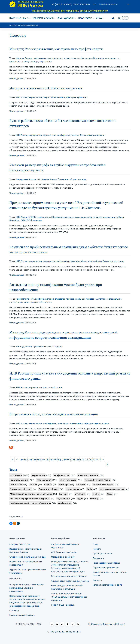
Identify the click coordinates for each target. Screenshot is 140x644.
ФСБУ (89, 489)
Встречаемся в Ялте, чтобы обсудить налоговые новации (54, 414)
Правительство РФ (25, 299)
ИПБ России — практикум (64, 552)
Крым (66, 423)
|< (13, 459)
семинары (64, 485)
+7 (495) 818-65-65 (62, 4)
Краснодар (82, 97)
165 (60, 460)
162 (47, 459)
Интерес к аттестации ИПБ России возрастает (46, 88)
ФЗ (38, 179)
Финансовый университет (93, 135)
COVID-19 (14, 611)
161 (43, 459)
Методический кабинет (63, 557)
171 (86, 459)
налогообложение (19, 480)
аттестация (80, 494)
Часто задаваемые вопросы (106, 563)
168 (73, 459)
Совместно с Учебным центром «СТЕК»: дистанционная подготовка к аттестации (69, 597)
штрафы (82, 179)
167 (69, 459)
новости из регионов (88, 475)
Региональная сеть (109, 4)
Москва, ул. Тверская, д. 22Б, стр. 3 (106, 624)
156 (21, 459)
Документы (98, 558)
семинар (94, 499)
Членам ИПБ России (44, 18)
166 (64, 459)
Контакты (97, 580)
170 (82, 459)
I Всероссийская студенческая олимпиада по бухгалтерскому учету (84, 217)
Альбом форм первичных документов (70, 581)
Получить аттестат (20, 18)
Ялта (60, 423)
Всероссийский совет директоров (59, 97)
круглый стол (49, 135)
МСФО (96, 494)
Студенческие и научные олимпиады (28, 557)
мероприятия (35, 97)
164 (56, 459)
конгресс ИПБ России (103, 485)
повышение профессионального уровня (89, 423)
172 (90, 459)
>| (107, 464)
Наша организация (30, 25)
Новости (97, 549)
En (128, 4)
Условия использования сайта (107, 585)
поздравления (44, 480)
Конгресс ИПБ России (20, 544)
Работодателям (67, 18)
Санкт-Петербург (68, 480)
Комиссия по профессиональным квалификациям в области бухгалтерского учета (83, 261)
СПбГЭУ (32, 217)
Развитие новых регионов (22, 615)
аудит (80, 499)
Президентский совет (21, 489)
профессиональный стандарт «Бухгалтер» (84, 58)
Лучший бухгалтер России (98, 480)
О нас (100, 18)
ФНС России (16, 485)
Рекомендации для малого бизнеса (69, 576)
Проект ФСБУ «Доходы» (63, 605)
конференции (65, 503)
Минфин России (49, 179)
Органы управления (103, 554)
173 (94, 459)
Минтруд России (24, 58)
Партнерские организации (106, 567)
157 (26, 459)
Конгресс (81, 485)
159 (34, 459)
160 (39, 459)
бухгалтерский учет (67, 179)
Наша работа (86, 18)
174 (99, 459)
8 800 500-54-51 (82, 4)
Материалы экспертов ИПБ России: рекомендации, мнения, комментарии (27, 588)
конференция (64, 135)
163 (51, 459)
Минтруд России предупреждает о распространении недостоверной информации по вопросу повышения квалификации (63, 335)
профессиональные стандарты (48, 58)
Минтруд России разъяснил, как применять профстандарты (56, 49)
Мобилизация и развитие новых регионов (31, 494)
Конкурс (63, 494)
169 (77, 459)
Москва (75, 135)
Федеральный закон (26, 179)
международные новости (112, 489)
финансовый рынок (52, 387)
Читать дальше (17, 78)
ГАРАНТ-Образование (31, 220)
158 (30, 459)
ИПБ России (15, 25)
